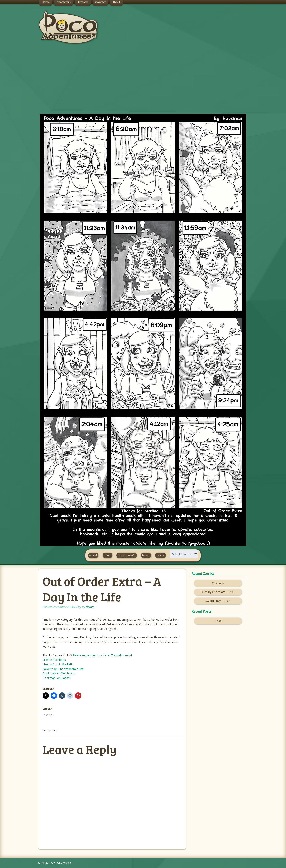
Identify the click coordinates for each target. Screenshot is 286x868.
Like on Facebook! (54, 660)
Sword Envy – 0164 (218, 601)
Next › (146, 555)
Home (46, 2)
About (116, 2)
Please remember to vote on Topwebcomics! (102, 655)
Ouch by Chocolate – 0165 (218, 592)
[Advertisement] (143, 83)
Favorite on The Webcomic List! (63, 669)
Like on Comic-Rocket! (57, 664)
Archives (83, 2)
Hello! (218, 621)
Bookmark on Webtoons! (59, 673)
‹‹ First (93, 555)
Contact (100, 2)
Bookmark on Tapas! (56, 678)
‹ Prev (107, 555)
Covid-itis (218, 583)
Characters (64, 2)
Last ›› (160, 555)
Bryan (90, 607)
